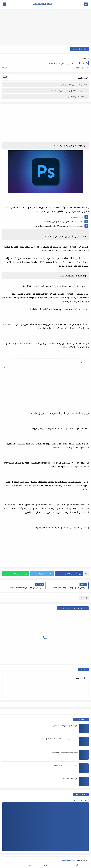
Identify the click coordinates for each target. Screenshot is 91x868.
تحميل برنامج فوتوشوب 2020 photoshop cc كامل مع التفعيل (58, 739)
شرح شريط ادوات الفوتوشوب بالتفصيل (66, 726)
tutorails (84, 59)
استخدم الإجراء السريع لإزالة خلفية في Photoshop (69, 91)
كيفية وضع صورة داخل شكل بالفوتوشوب (64, 765)
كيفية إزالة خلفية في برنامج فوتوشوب (73, 84)
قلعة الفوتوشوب (43, 4)
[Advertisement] (45, 27)
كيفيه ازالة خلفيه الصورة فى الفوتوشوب (65, 752)
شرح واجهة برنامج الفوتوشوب (68, 778)
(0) (5, 68)
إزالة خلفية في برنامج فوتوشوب (76, 97)
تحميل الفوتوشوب (81, 800)
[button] (69, 574)
